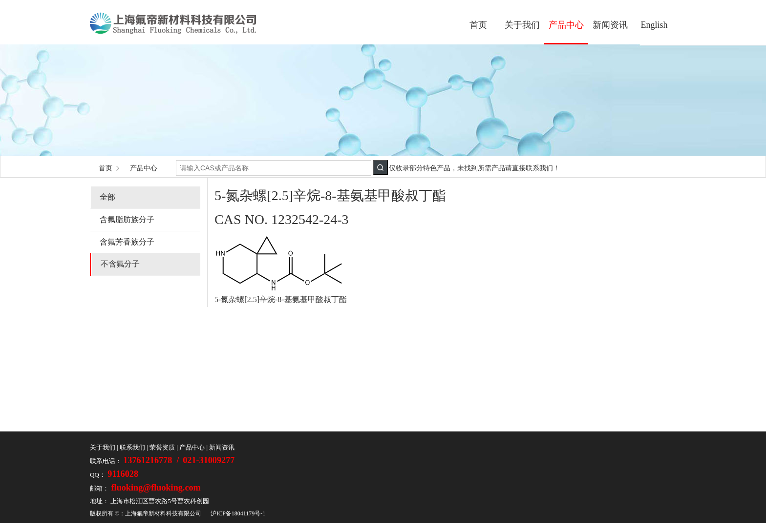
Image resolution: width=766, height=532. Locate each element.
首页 (478, 25)
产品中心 (566, 25)
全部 (107, 197)
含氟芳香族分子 (127, 242)
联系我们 (132, 447)
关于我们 (522, 25)
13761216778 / (152, 460)
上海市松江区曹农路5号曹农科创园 (160, 501)
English (654, 25)
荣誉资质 (162, 447)
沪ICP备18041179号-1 (238, 513)
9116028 (122, 474)
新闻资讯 (610, 25)
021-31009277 (209, 460)
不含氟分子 (120, 264)
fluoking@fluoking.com (155, 488)
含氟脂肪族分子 (127, 219)
